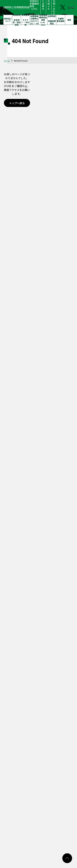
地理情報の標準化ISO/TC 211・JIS (34, 20)
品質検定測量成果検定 (52, 20)
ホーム (7, 61)
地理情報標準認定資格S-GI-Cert (43, 20)
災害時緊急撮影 (61, 20)
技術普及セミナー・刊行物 (25, 20)
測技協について (8, 20)
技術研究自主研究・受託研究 (17, 20)
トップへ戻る (17, 103)
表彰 (69, 20)
